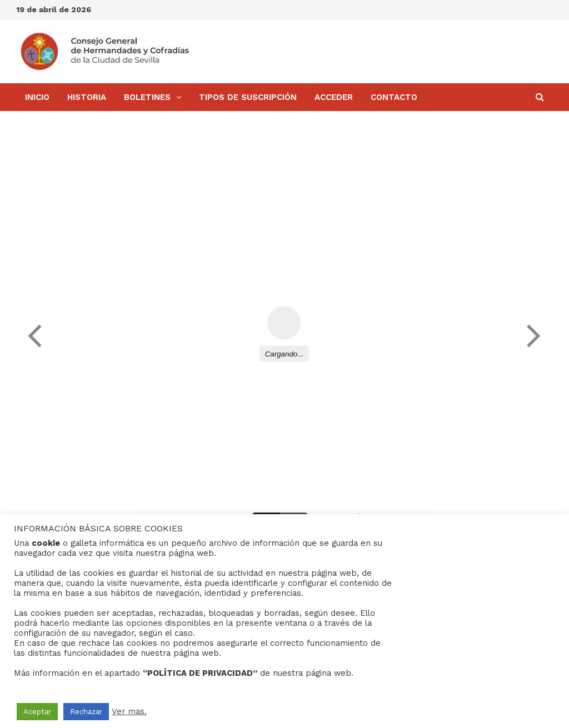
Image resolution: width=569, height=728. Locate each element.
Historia (87, 97)
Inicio (37, 97)
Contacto (394, 97)
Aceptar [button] (37, 712)
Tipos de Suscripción (248, 97)
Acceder (334, 97)
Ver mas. (129, 711)
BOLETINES (147, 97)
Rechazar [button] (86, 712)
